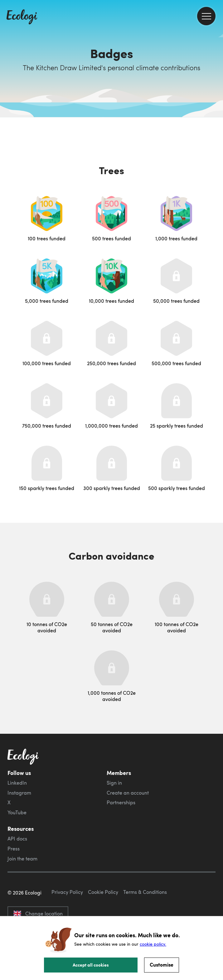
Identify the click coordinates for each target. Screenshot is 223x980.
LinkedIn (17, 783)
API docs (17, 839)
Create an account (128, 793)
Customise (162, 965)
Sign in (114, 783)
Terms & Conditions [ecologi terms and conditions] (145, 892)
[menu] (206, 16)
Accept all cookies (91, 965)
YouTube (17, 812)
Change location (38, 914)
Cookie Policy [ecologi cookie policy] (103, 892)
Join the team (22, 859)
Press (14, 849)
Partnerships (121, 802)
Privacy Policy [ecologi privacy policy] (67, 892)
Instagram (19, 793)
